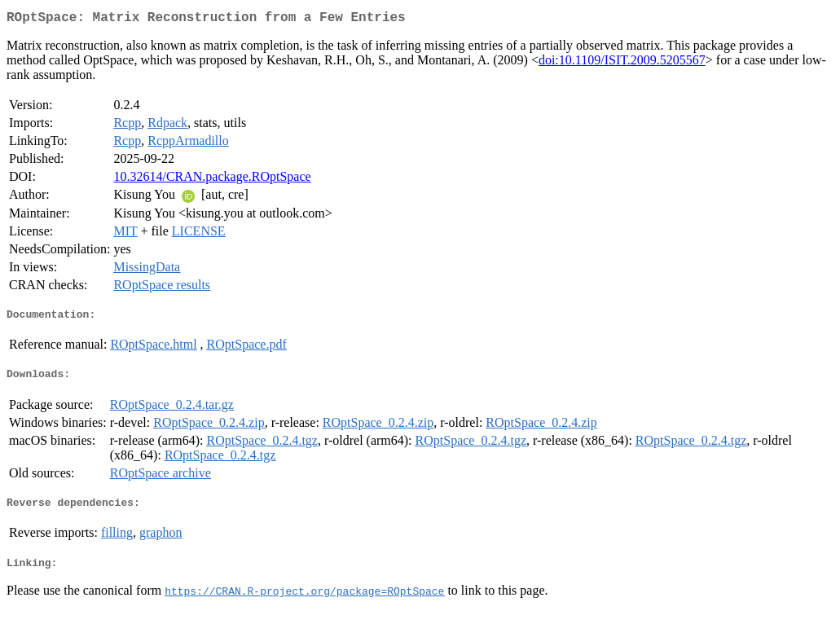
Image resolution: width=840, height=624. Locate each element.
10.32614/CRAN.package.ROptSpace (212, 180)
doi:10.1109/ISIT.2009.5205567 (622, 63)
